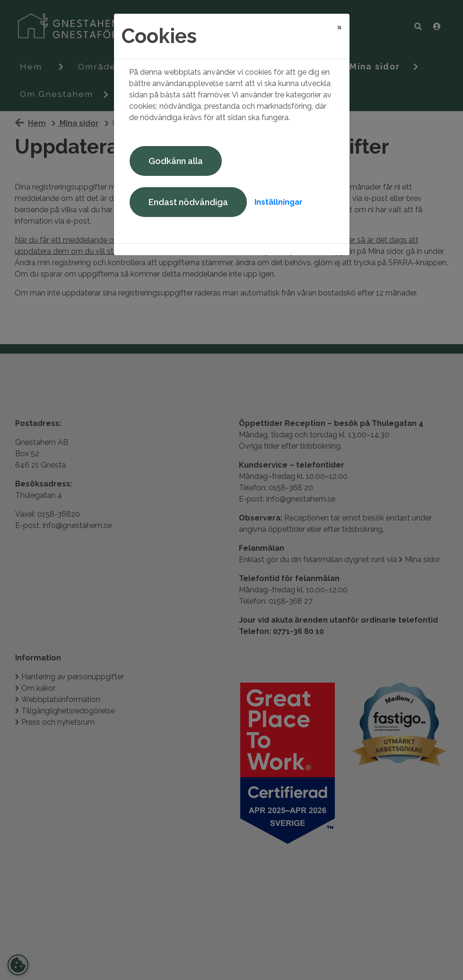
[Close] (339, 27)
